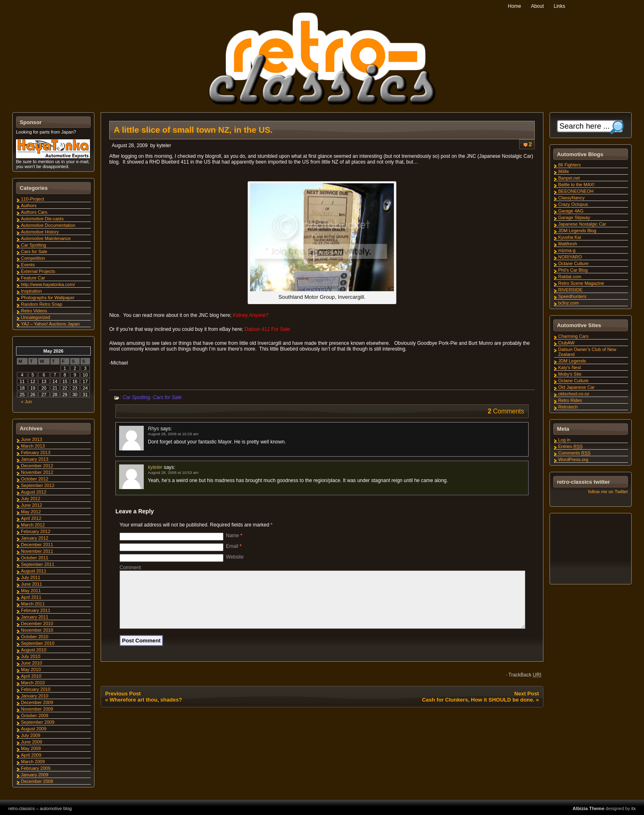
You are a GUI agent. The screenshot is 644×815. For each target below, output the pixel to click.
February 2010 (36, 689)
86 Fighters (569, 165)
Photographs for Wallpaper (48, 298)
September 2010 (38, 643)
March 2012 (33, 525)
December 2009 (37, 702)
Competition (33, 258)
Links (559, 6)
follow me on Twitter (608, 492)
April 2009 (31, 755)
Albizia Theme (589, 808)
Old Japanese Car (576, 387)
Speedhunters (572, 296)
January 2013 (35, 459)
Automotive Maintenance (46, 238)
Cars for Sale (167, 397)
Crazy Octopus (573, 204)
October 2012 (35, 479)
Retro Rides (570, 400)
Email (234, 546)
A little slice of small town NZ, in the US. (193, 130)
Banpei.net (569, 178)
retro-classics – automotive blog (40, 808)
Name (234, 536)
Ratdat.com (570, 277)
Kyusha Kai (570, 237)
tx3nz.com (568, 303)
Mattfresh (568, 244)
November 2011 (37, 551)
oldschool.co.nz (574, 394)
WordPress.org (573, 459)
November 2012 (37, 472)
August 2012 (34, 492)
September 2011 (38, 564)
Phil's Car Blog (573, 270)
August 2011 (34, 571)
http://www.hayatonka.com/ (48, 284)
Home (515, 6)
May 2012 (31, 512)
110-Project (32, 199)
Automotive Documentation (48, 225)
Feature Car (33, 278)
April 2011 (31, 597)
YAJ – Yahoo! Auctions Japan (50, 324)
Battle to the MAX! (576, 185)
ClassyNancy (571, 198)
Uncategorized (36, 317)
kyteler (164, 145)
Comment (130, 568)
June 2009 (31, 742)
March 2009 (33, 762)
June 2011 (31, 584)
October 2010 (35, 637)
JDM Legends (572, 361)
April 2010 (31, 676)
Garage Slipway (574, 217)
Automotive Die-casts (42, 219)
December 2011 (37, 545)
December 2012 (37, 466)
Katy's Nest (569, 367)
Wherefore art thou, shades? (146, 710)
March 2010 (33, 683)
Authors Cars (34, 212)
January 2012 (35, 538)
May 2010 (31, 670)
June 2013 (31, 439)
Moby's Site (570, 374)
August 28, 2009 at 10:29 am (173, 434)
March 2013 (33, 446)
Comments (574, 453)
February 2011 (36, 610)
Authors (29, 205)
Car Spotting (137, 397)
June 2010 (31, 663)
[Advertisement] (590, 550)
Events (28, 265)
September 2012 (38, 485)
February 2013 (36, 453)
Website (235, 557)
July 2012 (31, 499)
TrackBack (525, 685)
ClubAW (566, 343)
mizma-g (567, 250)
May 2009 (31, 748)
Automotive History (40, 232)
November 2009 (37, 709)
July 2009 (31, 735)
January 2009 (35, 775)
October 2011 (35, 558)
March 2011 (33, 604)
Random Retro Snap (41, 304)
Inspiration (31, 291)
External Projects (38, 271)
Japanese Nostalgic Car (582, 224)
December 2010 (37, 623)
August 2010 (34, 650)
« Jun (26, 402)
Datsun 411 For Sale (267, 329)
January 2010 (35, 696)
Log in (564, 440)
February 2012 (36, 531)
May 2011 (31, 591)
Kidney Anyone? (251, 315)
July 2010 (31, 656)
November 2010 (37, 630)
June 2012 (31, 505)
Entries (570, 446)
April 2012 (31, 518)
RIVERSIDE (570, 290)
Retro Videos (34, 311)
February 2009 (36, 768)
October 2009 (35, 716)
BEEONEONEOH (576, 191)
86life (563, 171)
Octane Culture (573, 263)
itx (634, 808)
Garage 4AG (571, 211)
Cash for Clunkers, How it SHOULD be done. (478, 710)
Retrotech (568, 407)
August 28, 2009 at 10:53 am (173, 472)
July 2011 (31, 577)
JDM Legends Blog (577, 231)
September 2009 (38, 722)
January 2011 (35, 617)
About (537, 6)
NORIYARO (570, 257)
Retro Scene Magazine (581, 283)
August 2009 (34, 729)
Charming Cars (573, 336)
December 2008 (37, 781)
